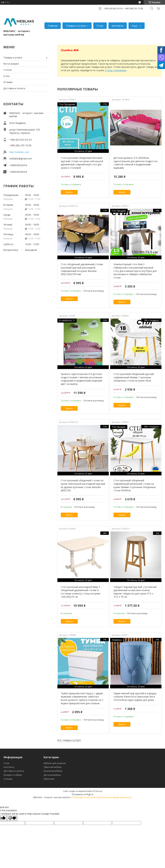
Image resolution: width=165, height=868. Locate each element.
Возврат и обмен (13, 775)
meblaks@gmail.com (21, 158)
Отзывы (8, 82)
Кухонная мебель (53, 771)
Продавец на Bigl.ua (83, 794)
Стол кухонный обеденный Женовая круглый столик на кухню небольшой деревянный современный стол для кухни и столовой (82, 163)
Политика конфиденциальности (116, 797)
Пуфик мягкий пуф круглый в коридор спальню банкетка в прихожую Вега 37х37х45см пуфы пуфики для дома (135, 697)
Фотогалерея (11, 64)
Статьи (7, 70)
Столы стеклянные (116, 70)
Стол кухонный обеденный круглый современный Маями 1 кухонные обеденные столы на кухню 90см (134, 377)
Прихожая (49, 779)
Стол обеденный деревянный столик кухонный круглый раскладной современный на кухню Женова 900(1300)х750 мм (82, 269)
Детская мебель (52, 775)
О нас (100, 26)
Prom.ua (98, 791)
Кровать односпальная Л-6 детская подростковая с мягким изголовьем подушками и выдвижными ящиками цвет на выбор (81, 379)
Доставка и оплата (14, 88)
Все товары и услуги (69, 740)
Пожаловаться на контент (85, 797)
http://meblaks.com (19, 152)
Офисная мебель (53, 767)
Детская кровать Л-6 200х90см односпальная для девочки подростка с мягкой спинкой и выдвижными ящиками (135, 163)
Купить (69, 192)
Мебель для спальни (55, 763)
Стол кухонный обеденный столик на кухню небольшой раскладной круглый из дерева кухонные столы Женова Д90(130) (83, 485)
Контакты (118, 26)
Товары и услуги (76, 26)
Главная (53, 26)
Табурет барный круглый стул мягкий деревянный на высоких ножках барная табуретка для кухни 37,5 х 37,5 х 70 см (135, 592)
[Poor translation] (12, 818)
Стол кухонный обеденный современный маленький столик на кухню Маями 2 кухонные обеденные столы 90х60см (135, 485)
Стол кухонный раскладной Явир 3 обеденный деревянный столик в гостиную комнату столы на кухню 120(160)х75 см (81, 592)
